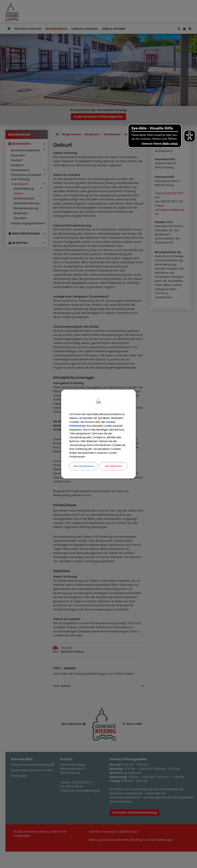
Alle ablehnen (113, 466)
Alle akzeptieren (84, 466)
